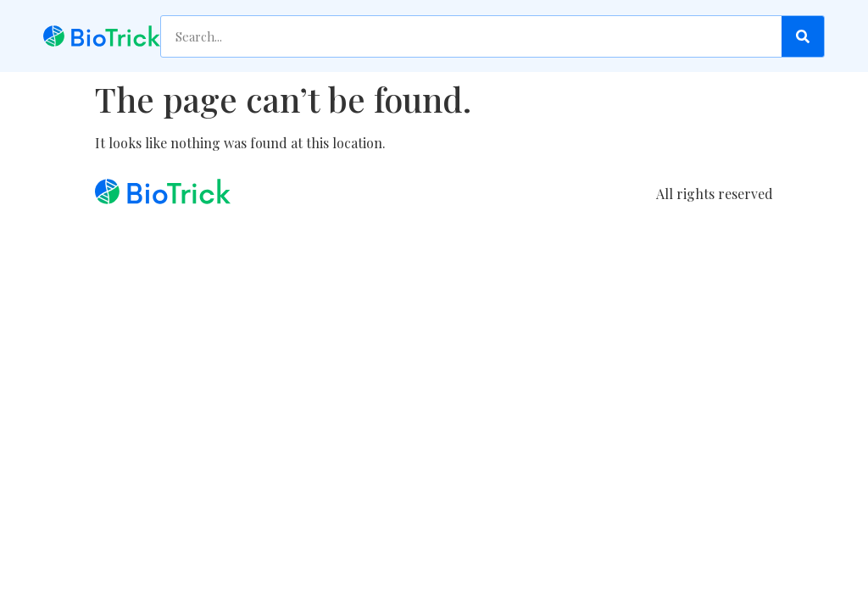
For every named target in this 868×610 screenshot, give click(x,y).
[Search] (803, 36)
